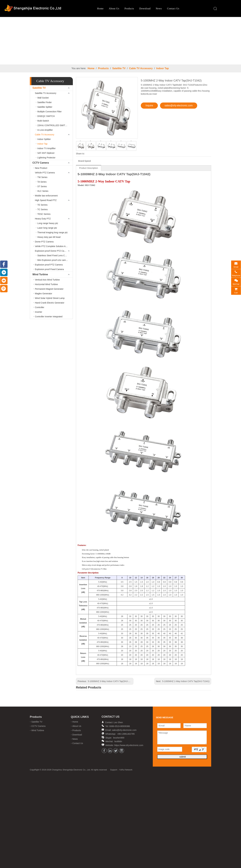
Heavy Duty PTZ (43, 219)
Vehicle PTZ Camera (45, 173)
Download (136, 9)
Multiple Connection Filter (49, 112)
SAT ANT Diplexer (46, 153)
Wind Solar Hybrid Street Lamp (50, 298)
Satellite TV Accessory (46, 93)
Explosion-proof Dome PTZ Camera (52, 251)
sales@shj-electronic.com (179, 105)
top (235, 855)
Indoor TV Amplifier (46, 148)
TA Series (42, 182)
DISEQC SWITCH (46, 116)
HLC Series (43, 191)
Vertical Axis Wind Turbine (47, 280)
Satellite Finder (44, 102)
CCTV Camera (41, 163)
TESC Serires (44, 214)
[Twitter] (116, 751)
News (150, 9)
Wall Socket (43, 98)
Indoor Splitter (44, 139)
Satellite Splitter (45, 107)
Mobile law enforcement (46, 196)
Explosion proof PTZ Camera (49, 265)
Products (120, 9)
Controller (40, 307)
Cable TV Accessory (141, 68)
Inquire (149, 105)
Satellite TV (119, 68)
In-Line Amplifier (45, 130)
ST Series (42, 186)
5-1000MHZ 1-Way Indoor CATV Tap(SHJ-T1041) (186, 681)
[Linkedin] (110, 751)
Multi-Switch (43, 121)
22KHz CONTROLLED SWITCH (53, 125)
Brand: (81, 161)
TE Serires (42, 205)
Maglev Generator (43, 294)
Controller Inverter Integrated (49, 317)
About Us (105, 9)
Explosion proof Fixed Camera (49, 269)
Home (91, 9)
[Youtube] (122, 751)
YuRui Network (126, 759)
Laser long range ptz (47, 228)
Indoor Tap (163, 68)
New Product (41, 168)
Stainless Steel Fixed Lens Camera (54, 255)
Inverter (39, 312)
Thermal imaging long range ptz (52, 232)
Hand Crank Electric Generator (50, 303)
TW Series (42, 177)
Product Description (89, 168)
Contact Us (164, 9)
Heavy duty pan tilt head (49, 237)
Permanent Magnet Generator (49, 289)
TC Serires (42, 209)
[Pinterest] (4, 289)
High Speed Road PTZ (46, 200)
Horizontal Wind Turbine (46, 284)
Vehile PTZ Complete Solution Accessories (54, 246)
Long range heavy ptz (48, 223)
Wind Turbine (40, 274)
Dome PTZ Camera (44, 242)
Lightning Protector (46, 158)
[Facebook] (104, 751)
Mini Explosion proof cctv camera (53, 260)
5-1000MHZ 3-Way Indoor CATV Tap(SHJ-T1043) (111, 681)
